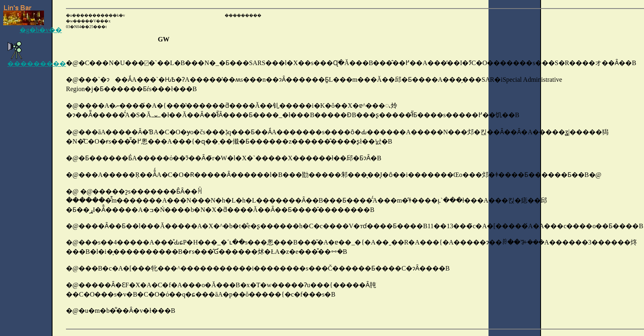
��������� (37, 60)
